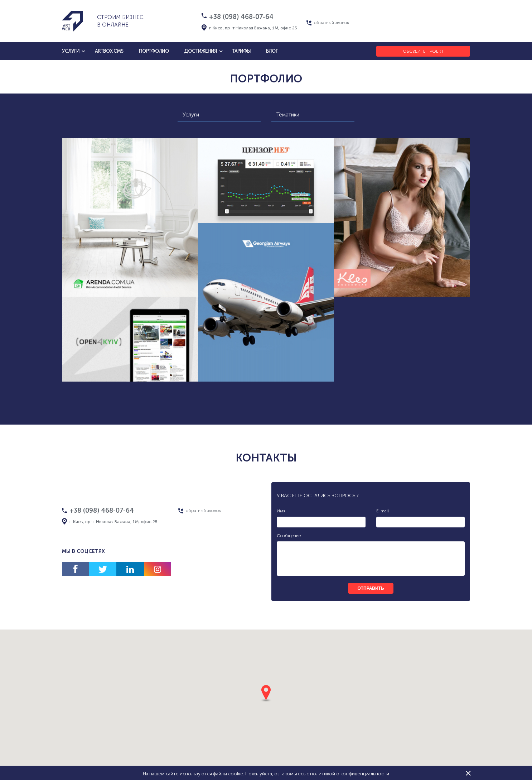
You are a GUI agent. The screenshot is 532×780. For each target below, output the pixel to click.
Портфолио (154, 51)
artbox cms (109, 51)
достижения (201, 51)
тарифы (241, 51)
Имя (281, 511)
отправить (371, 588)
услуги (71, 51)
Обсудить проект (423, 51)
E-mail (383, 511)
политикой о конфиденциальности (350, 774)
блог (272, 51)
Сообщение (289, 536)
